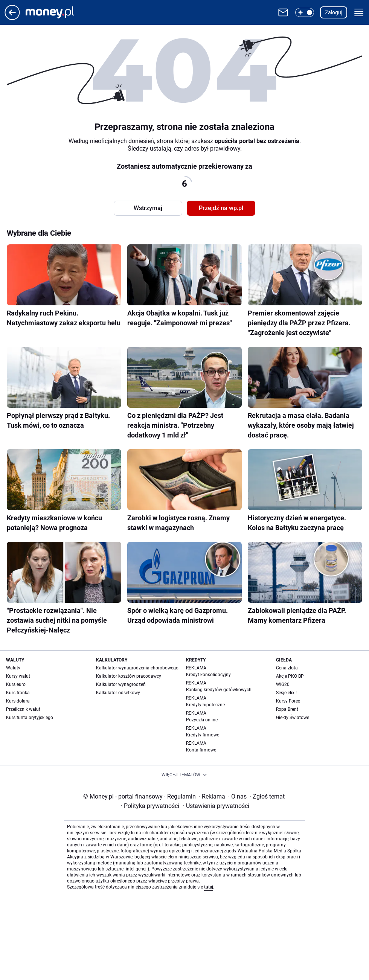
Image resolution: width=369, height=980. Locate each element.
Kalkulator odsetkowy (118, 693)
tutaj (209, 887)
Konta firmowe (201, 750)
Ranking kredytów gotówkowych (219, 690)
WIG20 (283, 684)
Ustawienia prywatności (216, 806)
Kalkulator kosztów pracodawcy (129, 676)
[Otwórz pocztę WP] (283, 12)
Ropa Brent (287, 709)
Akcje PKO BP (290, 676)
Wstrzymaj (148, 208)
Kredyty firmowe (203, 735)
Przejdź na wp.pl (221, 208)
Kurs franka (18, 693)
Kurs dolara (18, 701)
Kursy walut (18, 676)
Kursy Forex (288, 701)
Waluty (13, 668)
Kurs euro (16, 684)
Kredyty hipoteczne (205, 705)
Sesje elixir (287, 693)
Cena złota (287, 668)
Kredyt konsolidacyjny (208, 675)
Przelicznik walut (23, 709)
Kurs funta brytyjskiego (30, 718)
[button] (305, 12)
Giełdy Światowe (293, 718)
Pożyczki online (202, 720)
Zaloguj (334, 12)
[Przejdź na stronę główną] (12, 18)
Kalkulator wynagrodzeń (121, 684)
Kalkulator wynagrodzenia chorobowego (137, 668)
